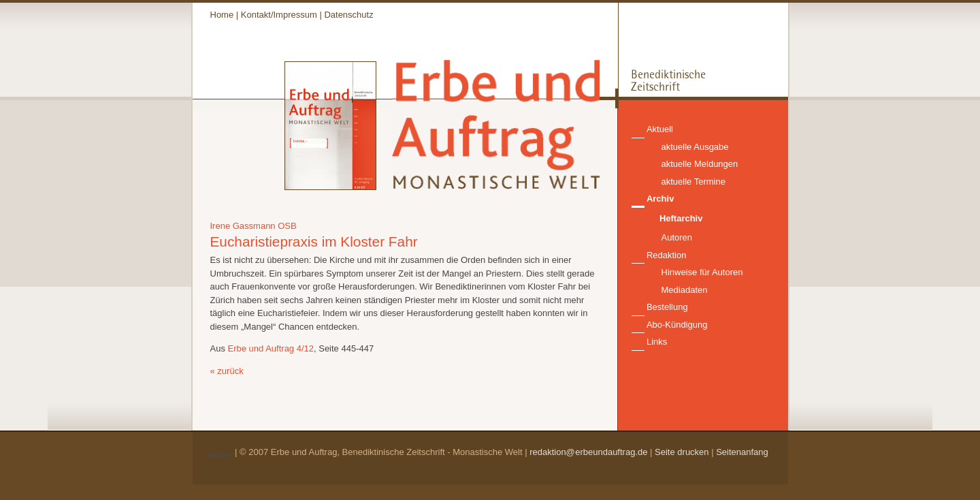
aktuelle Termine (693, 182)
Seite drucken (682, 452)
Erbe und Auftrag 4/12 (271, 348)
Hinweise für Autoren (702, 272)
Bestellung (667, 307)
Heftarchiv (681, 218)
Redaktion (667, 255)
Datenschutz (348, 15)
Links (657, 342)
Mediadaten (685, 290)
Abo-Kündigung (677, 325)
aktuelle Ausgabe (695, 147)
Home (222, 15)
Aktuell (660, 129)
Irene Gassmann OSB (254, 226)
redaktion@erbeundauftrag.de (588, 452)
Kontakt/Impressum (279, 15)
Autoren (677, 237)
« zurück (227, 371)
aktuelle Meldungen (700, 164)
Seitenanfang (742, 452)
